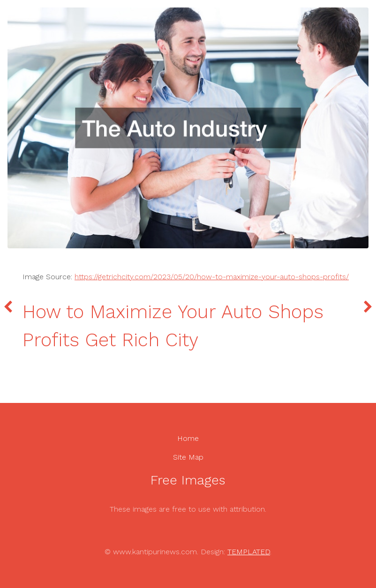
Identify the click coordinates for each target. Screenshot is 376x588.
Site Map (188, 457)
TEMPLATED (249, 552)
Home (188, 438)
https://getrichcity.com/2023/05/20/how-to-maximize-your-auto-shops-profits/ (212, 277)
